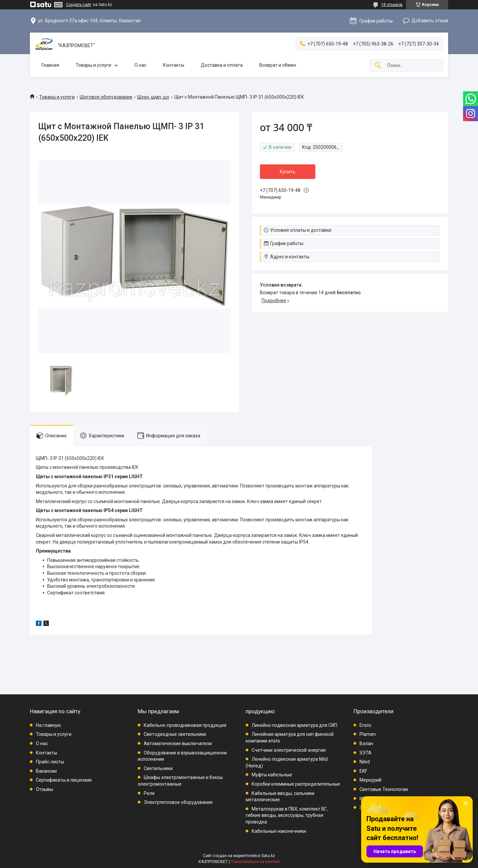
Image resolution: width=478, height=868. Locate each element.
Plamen (368, 734)
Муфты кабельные (272, 775)
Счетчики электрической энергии (289, 750)
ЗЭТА (365, 753)
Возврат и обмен (278, 65)
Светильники (158, 768)
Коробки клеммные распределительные (296, 784)
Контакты (174, 65)
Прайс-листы (50, 762)
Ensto (365, 725)
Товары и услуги (93, 65)
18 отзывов (392, 5)
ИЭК (364, 799)
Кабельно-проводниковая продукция (185, 725)
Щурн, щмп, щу (153, 97)
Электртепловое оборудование (178, 802)
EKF (363, 771)
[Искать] (378, 66)
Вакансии (46, 771)
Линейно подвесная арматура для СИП (294, 725)
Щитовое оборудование (106, 97)
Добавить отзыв (430, 21)
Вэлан (366, 743)
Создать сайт (79, 5)
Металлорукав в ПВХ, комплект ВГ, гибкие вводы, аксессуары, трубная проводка (287, 815)
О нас (140, 65)
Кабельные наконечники (279, 831)
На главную (48, 725)
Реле (149, 793)
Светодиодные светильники (175, 734)
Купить (288, 172)
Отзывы (44, 789)
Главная (50, 65)
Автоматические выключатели (178, 743)
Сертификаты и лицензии (64, 780)
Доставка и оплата (222, 65)
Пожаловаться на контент (255, 862)
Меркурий (370, 780)
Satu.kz (268, 856)
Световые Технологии (384, 789)
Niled (365, 762)
